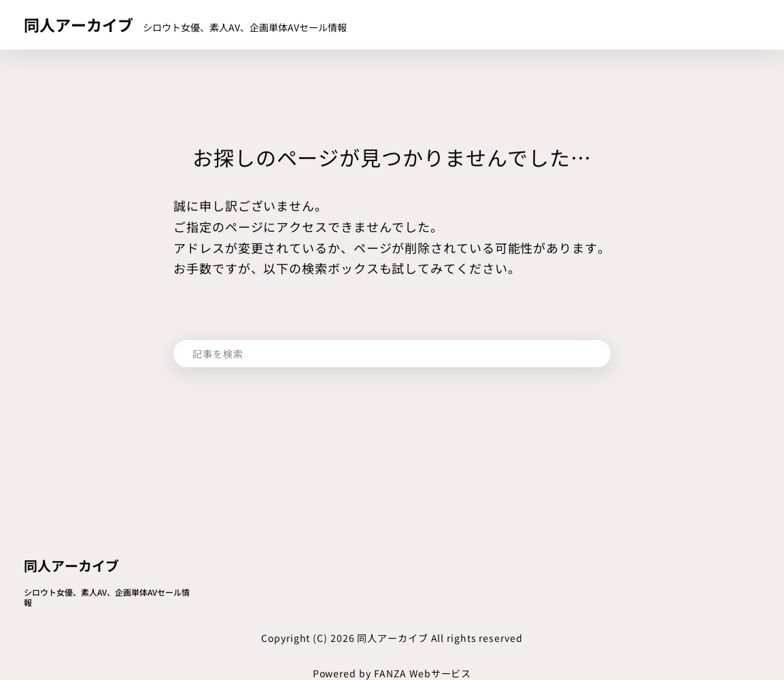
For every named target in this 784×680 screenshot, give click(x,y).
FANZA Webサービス (423, 673)
